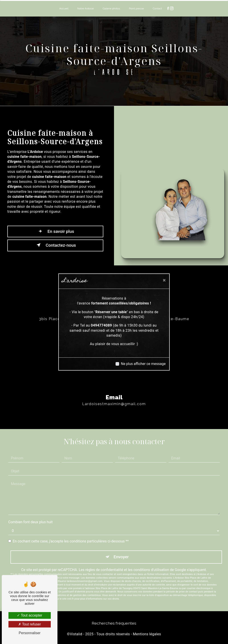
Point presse (136, 8)
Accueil (64, 8)
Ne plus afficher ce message (143, 364)
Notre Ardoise (85, 8)
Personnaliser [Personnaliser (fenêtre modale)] (30, 633)
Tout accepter (30, 615)
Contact (157, 8)
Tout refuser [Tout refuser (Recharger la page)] (30, 624)
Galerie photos (111, 8)
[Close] (164, 280)
